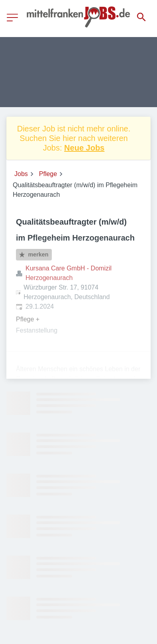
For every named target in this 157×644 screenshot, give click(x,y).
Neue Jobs (84, 148)
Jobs (21, 174)
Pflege (48, 174)
